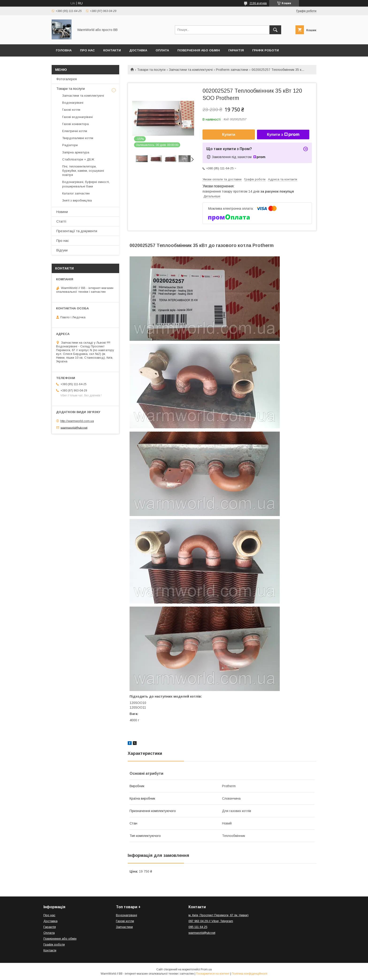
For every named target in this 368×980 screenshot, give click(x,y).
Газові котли (71, 110)
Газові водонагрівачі (77, 117)
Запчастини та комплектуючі (191, 70)
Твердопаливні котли (78, 138)
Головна (64, 50)
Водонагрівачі (73, 103)
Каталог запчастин (76, 193)
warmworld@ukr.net (74, 427)
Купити (229, 135)
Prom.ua (206, 969)
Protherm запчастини (232, 70)
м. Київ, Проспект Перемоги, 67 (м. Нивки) (218, 915)
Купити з (283, 135)
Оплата (162, 50)
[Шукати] (275, 30)
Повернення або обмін (199, 50)
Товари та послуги (151, 70)
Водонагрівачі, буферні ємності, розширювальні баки (86, 184)
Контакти (112, 50)
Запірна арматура (76, 152)
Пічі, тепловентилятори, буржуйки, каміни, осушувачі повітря (83, 171)
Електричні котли (75, 131)
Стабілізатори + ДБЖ (78, 159)
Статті (61, 221)
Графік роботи (266, 50)
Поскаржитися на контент (213, 974)
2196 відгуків (258, 3)
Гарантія (236, 50)
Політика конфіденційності (249, 974)
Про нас (87, 50)
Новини (62, 212)
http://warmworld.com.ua (77, 421)
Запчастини (124, 927)
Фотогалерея (67, 79)
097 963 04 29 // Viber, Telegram (211, 921)
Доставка (138, 50)
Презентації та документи (77, 231)
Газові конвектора (75, 124)
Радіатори (70, 145)
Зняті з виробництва (77, 200)
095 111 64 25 (198, 927)
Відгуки (62, 250)
